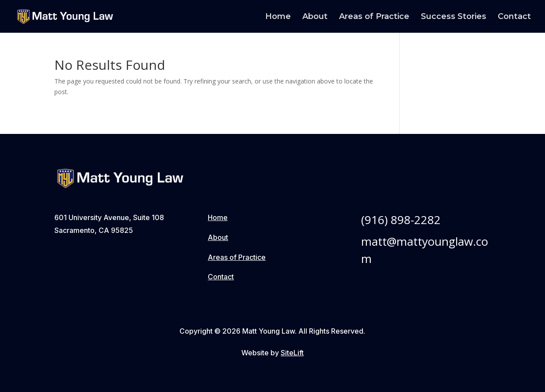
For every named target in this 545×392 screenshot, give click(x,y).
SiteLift (292, 353)
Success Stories (454, 17)
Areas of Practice (374, 17)
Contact (514, 17)
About (315, 17)
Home (278, 17)
